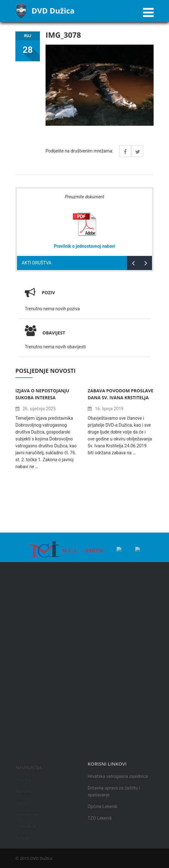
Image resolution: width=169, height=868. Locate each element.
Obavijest (45, 333)
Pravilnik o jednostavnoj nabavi (84, 246)
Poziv (48, 293)
